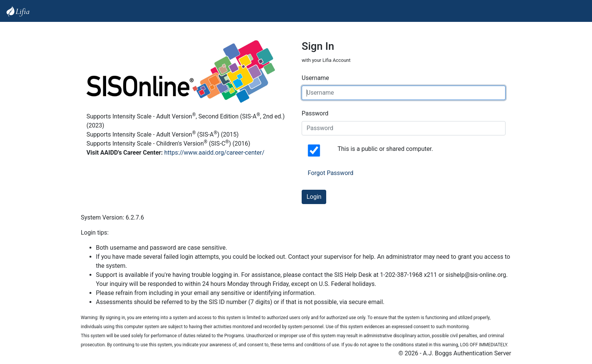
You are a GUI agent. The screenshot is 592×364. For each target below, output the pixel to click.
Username (315, 78)
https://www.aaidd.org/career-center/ (214, 153)
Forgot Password (331, 173)
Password (315, 113)
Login (314, 197)
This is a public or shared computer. (385, 149)
